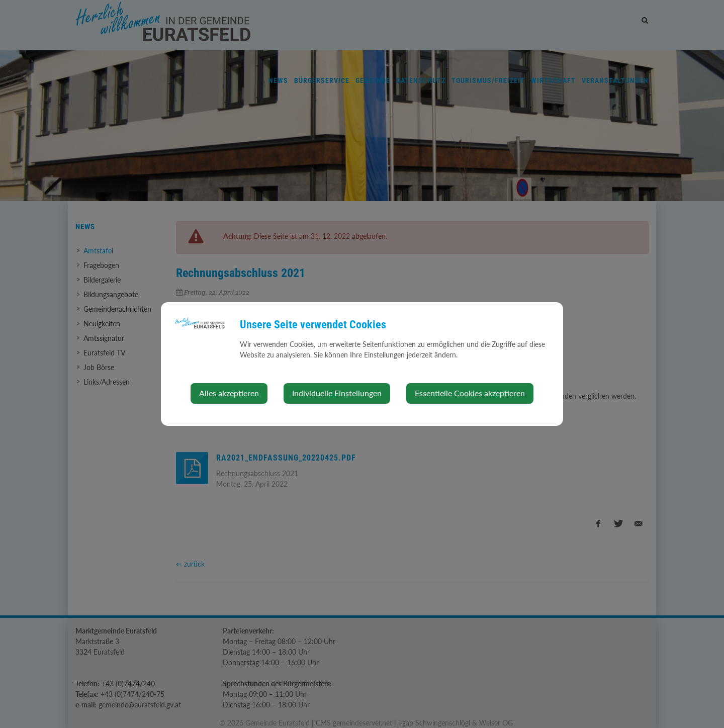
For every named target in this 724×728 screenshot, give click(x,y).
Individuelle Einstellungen (337, 393)
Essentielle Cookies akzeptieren (470, 393)
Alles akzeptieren (229, 393)
